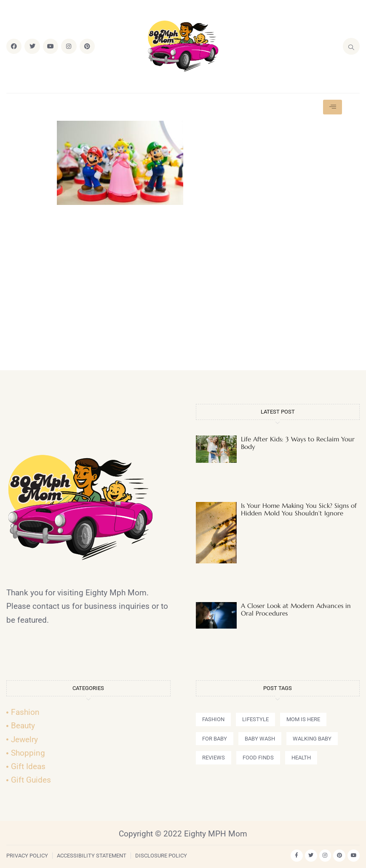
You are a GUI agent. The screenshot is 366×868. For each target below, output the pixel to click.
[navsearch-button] (351, 46)
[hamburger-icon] (333, 107)
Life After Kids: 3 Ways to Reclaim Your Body (298, 443)
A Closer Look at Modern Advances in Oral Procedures (296, 609)
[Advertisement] (183, 291)
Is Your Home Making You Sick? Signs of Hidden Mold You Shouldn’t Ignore (299, 509)
